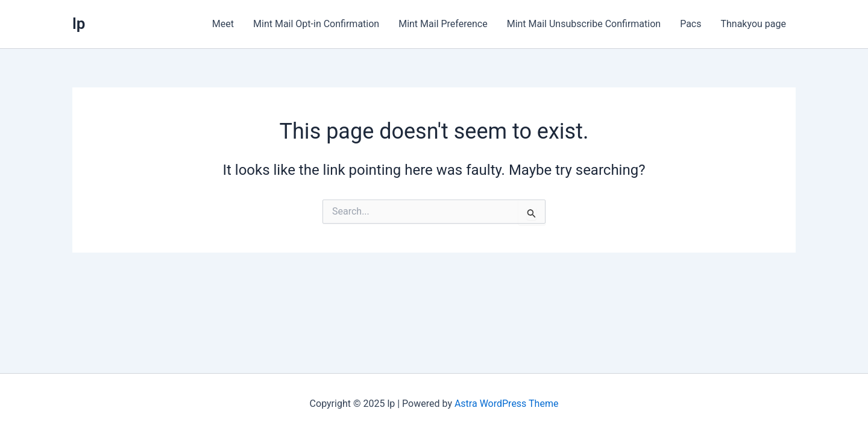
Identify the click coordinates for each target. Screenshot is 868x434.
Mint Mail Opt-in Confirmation (316, 24)
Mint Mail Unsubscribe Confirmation (584, 24)
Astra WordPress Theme (506, 404)
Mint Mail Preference (443, 24)
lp (79, 24)
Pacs (690, 24)
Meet (223, 24)
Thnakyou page (753, 24)
